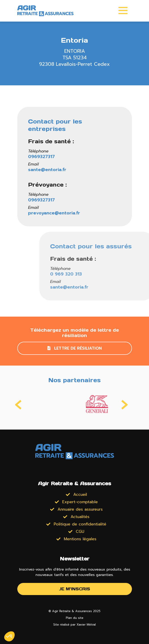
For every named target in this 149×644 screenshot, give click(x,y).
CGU (80, 532)
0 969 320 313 (116, 274)
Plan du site (75, 618)
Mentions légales (80, 539)
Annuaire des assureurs (80, 509)
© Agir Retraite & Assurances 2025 (74, 611)
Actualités (80, 517)
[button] (9, 636)
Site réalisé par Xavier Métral (74, 625)
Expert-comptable (80, 502)
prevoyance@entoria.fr (55, 213)
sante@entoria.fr (48, 170)
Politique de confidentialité (80, 524)
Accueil (80, 494)
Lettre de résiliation (75, 348)
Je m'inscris (75, 589)
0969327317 (42, 157)
